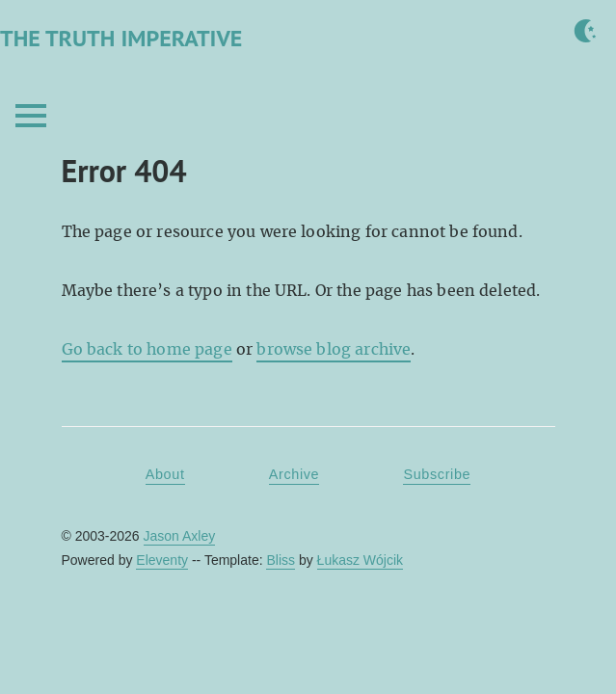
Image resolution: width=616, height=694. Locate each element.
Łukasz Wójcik (360, 560)
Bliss (281, 560)
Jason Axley (180, 536)
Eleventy (162, 560)
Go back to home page (147, 350)
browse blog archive (334, 350)
